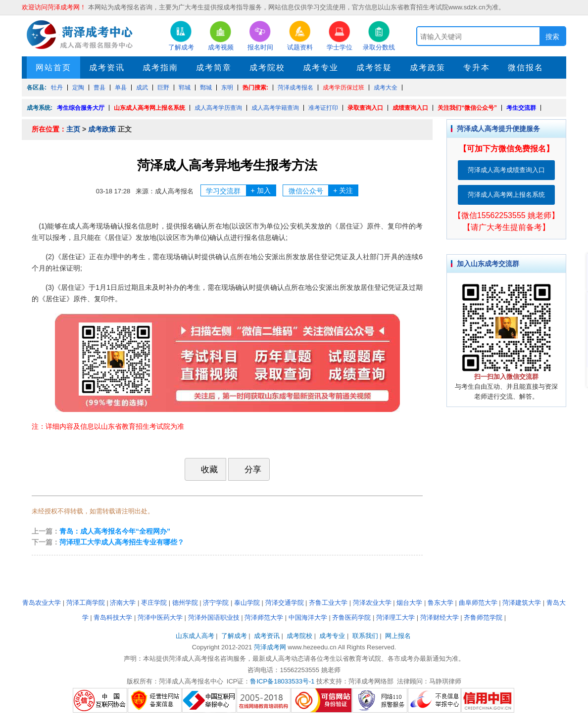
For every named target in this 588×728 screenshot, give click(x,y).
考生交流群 (521, 108)
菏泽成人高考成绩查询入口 (506, 170)
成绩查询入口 (410, 108)
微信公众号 (323, 190)
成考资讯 (107, 68)
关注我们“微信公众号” (467, 108)
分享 (248, 469)
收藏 (204, 469)
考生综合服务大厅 (81, 108)
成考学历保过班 (343, 88)
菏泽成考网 (270, 647)
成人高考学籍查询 (275, 108)
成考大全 (386, 88)
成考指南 (160, 68)
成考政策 (428, 68)
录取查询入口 (365, 108)
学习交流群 (241, 190)
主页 (73, 129)
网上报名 (398, 636)
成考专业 (321, 68)
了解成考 (234, 636)
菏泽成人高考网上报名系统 (506, 195)
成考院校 (267, 68)
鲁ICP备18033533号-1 (282, 681)
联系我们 (365, 636)
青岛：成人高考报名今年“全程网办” (115, 531)
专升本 (477, 68)
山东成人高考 (195, 636)
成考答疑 (374, 68)
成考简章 (214, 68)
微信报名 (526, 68)
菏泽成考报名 (295, 88)
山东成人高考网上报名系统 (149, 108)
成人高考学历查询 (218, 108)
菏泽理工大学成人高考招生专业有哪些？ (122, 542)
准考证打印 (323, 108)
